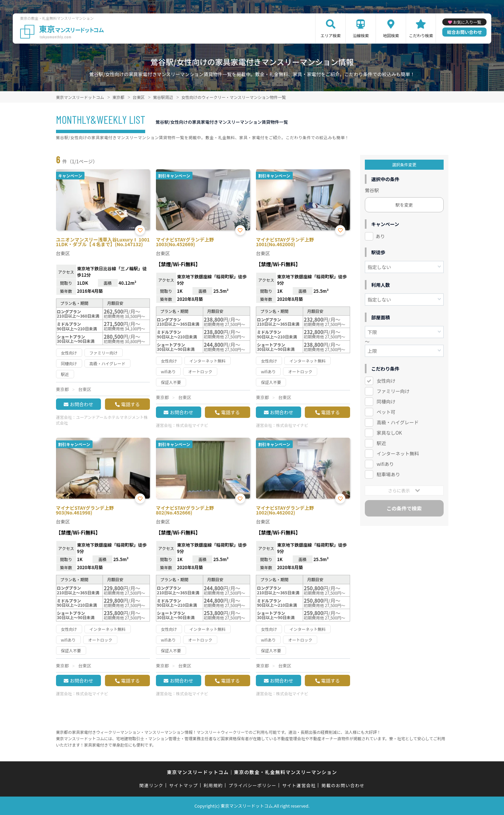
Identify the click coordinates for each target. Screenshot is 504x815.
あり (380, 236)
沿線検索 (361, 35)
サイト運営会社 (299, 785)
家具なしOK (389, 433)
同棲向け (386, 401)
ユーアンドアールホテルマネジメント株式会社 (102, 420)
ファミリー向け (393, 391)
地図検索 (391, 35)
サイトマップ (183, 785)
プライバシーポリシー (253, 785)
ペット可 (386, 412)
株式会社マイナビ (192, 425)
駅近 (381, 443)
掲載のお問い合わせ (343, 785)
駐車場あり (388, 474)
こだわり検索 (421, 35)
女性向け (386, 381)
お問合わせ (81, 404)
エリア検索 (331, 35)
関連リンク (152, 785)
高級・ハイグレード (398, 422)
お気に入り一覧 (467, 22)
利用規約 (213, 785)
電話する (130, 404)
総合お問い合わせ (464, 32)
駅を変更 (404, 205)
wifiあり (385, 464)
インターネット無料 (398, 453)
